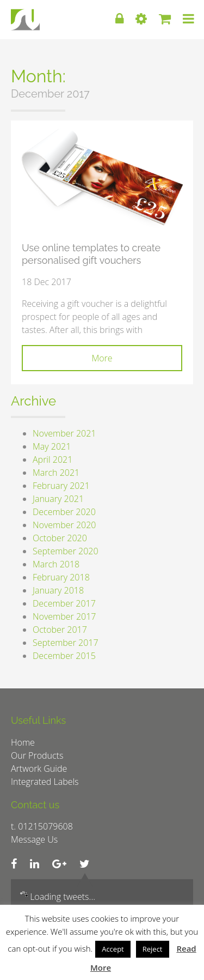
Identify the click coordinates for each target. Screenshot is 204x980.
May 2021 (52, 446)
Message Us (34, 839)
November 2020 (64, 525)
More (102, 358)
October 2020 (60, 538)
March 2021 (56, 473)
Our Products (37, 755)
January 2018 (58, 590)
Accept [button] (113, 949)
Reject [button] (153, 949)
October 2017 (60, 630)
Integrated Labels (45, 782)
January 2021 (58, 499)
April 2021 (52, 459)
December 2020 (64, 512)
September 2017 (66, 643)
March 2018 (56, 564)
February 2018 (61, 577)
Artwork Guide (39, 769)
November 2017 (64, 616)
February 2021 (61, 486)
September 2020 (66, 551)
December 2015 (64, 656)
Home (23, 742)
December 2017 (64, 603)
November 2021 (64, 433)
